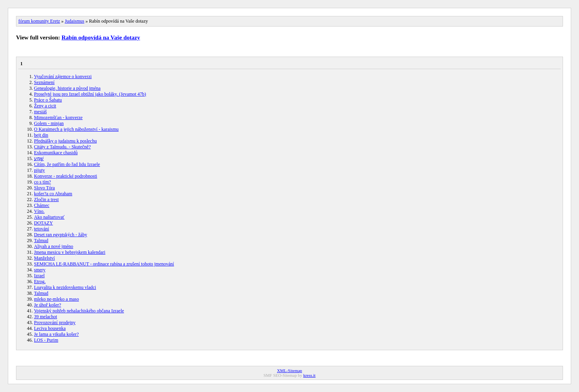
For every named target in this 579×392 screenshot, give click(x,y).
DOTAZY (43, 223)
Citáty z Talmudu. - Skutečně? (62, 147)
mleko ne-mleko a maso (56, 299)
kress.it (309, 375)
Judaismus (75, 21)
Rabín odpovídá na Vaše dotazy (101, 37)
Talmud (41, 241)
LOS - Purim (46, 340)
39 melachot (46, 317)
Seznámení (44, 82)
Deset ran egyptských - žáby (61, 235)
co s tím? (42, 182)
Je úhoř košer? (47, 305)
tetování (42, 229)
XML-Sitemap (289, 371)
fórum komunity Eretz (39, 21)
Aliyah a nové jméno (54, 246)
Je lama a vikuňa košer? (56, 334)
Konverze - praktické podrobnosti (66, 176)
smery (40, 270)
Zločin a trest (46, 200)
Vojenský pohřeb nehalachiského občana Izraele (79, 311)
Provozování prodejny (55, 323)
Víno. (39, 211)
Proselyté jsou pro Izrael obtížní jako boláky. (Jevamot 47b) (90, 94)
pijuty (39, 170)
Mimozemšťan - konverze (58, 118)
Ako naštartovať (49, 217)
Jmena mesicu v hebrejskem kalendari (70, 252)
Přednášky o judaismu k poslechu (65, 141)
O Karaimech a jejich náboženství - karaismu (76, 129)
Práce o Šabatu (48, 100)
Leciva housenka (50, 328)
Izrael (39, 276)
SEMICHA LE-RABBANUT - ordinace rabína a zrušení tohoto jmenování (104, 264)
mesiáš (40, 112)
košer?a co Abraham (53, 194)
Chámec (42, 205)
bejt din (41, 135)
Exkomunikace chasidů (56, 153)
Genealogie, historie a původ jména (67, 88)
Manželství (44, 258)
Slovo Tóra (44, 188)
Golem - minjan (49, 123)
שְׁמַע (39, 159)
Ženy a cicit (45, 106)
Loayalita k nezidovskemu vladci (65, 287)
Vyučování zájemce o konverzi (63, 77)
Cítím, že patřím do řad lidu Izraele (67, 164)
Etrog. (40, 282)
